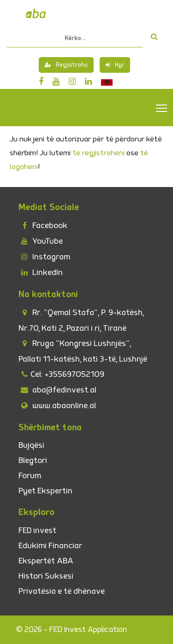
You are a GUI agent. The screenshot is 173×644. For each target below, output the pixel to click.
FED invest (37, 530)
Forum (30, 476)
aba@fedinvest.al (57, 390)
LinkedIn (41, 272)
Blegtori (33, 460)
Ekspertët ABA (46, 561)
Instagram (44, 257)
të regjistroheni (98, 153)
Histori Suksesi (46, 576)
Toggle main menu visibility (162, 108)
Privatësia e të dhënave (62, 591)
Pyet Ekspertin (45, 491)
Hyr (115, 65)
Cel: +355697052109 (61, 374)
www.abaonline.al (57, 406)
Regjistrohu (66, 65)
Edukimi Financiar (50, 546)
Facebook (43, 225)
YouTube (41, 241)
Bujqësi (31, 445)
